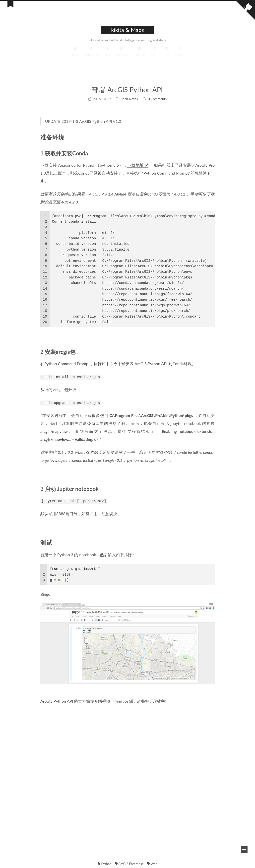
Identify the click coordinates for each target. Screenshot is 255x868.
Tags (107, 55)
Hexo (126, 859)
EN (166, 55)
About (155, 55)
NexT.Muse (143, 859)
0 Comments (157, 98)
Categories (92, 55)
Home (75, 55)
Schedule (139, 55)
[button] (244, 850)
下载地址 (138, 164)
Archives (122, 55)
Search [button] (180, 55)
